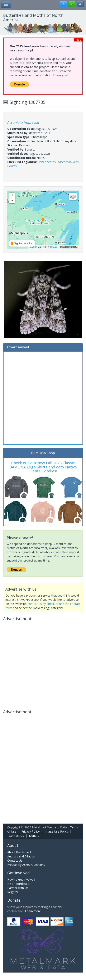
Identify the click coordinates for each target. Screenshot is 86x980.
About (13, 845)
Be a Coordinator (19, 884)
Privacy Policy (30, 831)
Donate (34, 836)
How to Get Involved (21, 880)
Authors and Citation (21, 856)
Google (54, 247)
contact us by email (41, 604)
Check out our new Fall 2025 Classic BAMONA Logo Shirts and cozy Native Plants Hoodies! (43, 467)
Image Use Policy (56, 831)
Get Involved (18, 873)
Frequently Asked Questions (26, 865)
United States (47, 162)
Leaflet (32, 247)
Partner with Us (18, 888)
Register (13, 892)
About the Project (19, 852)
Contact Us (16, 836)
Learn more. (33, 911)
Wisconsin (64, 162)
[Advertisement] (43, 398)
